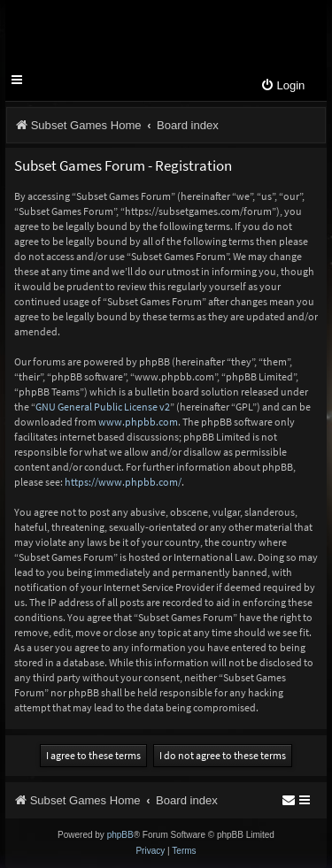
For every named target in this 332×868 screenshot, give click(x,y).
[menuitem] (282, 86)
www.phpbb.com (138, 422)
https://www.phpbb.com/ (123, 482)
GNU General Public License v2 (103, 407)
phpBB (120, 835)
